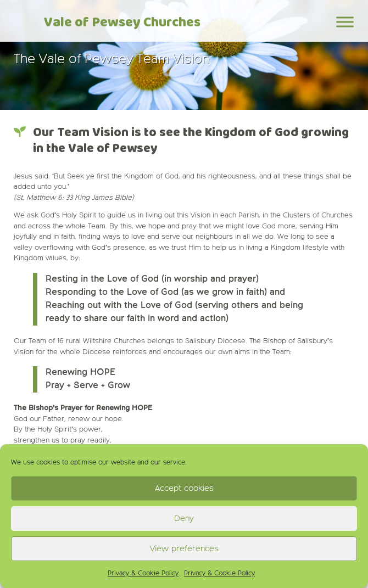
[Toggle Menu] (345, 22)
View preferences (184, 549)
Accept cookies (184, 488)
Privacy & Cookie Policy (143, 574)
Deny (184, 519)
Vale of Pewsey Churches (122, 23)
